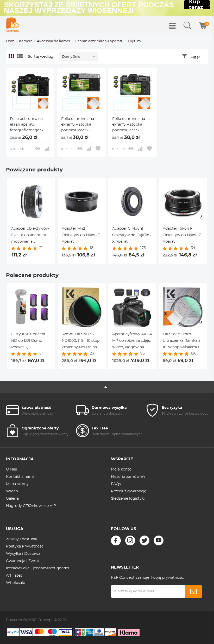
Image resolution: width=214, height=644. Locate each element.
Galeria (12, 499)
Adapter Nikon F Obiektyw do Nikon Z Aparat (182, 235)
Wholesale (15, 583)
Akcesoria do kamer (54, 41)
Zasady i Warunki (22, 539)
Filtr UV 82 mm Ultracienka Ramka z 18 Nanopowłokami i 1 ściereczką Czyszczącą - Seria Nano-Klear (183, 342)
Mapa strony (17, 484)
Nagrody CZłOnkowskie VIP (31, 506)
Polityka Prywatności (25, 546)
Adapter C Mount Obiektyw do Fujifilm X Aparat (131, 235)
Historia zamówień (128, 477)
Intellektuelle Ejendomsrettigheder (38, 568)
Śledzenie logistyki (128, 499)
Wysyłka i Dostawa (23, 554)
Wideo (12, 491)
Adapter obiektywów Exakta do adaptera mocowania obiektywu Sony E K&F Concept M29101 (30, 236)
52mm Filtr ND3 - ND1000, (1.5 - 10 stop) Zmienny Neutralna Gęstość (81, 342)
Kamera (26, 41)
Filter (195, 57)
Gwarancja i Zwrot (23, 561)
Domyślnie (71, 57)
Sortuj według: (41, 57)
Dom (10, 41)
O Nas (11, 469)
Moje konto (121, 469)
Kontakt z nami (20, 477)
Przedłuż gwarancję (129, 491)
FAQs (116, 484)
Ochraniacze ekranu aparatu (99, 41)
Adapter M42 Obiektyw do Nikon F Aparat (81, 235)
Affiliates (14, 576)
